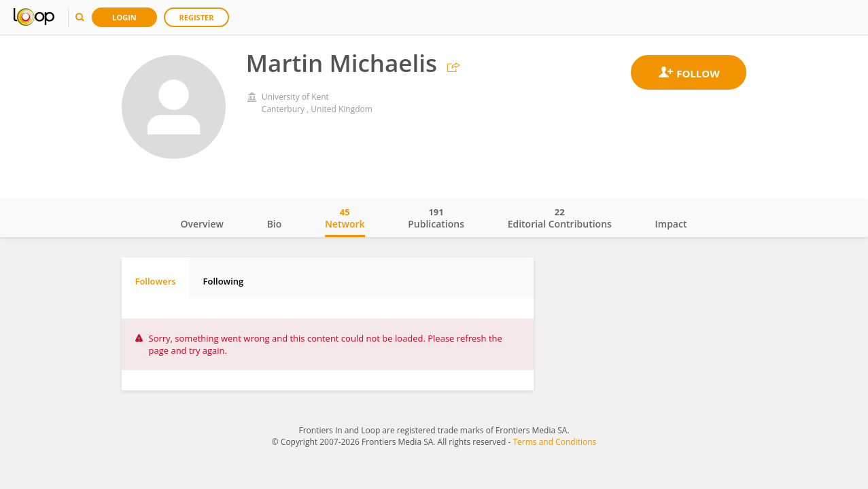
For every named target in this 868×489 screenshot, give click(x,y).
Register (197, 17)
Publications (436, 218)
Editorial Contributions (560, 218)
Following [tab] (224, 281)
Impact (671, 224)
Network (345, 218)
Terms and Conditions (554, 442)
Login (124, 17)
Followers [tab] (156, 281)
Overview (202, 224)
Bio (275, 224)
